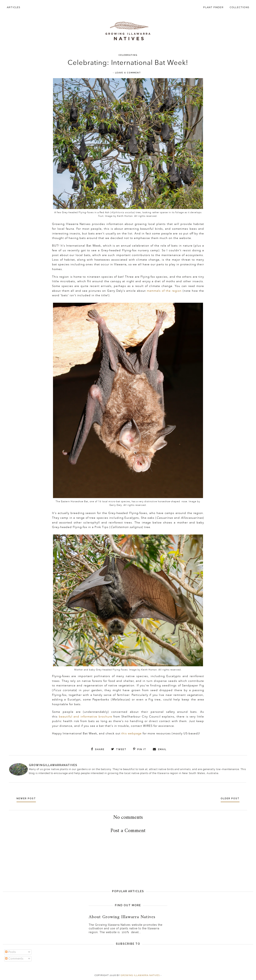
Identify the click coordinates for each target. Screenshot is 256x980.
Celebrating (128, 55)
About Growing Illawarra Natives (122, 917)
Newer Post (28, 798)
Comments (14, 958)
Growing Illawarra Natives (140, 975)
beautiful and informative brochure (86, 717)
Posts (11, 952)
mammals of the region (164, 291)
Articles (14, 7)
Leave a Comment (128, 73)
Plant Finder (213, 7)
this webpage (132, 734)
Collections (239, 7)
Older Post (229, 798)
